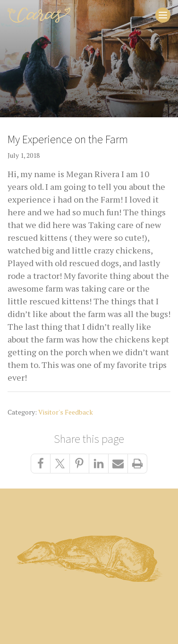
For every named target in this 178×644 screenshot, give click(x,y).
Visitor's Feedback (66, 412)
